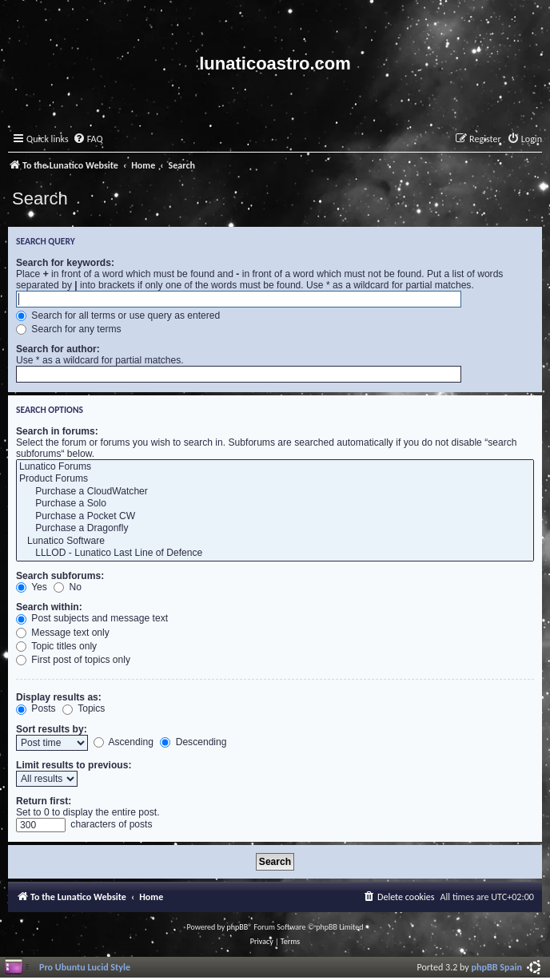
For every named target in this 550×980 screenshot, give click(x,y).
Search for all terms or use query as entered (118, 315)
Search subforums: (60, 576)
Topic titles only (56, 646)
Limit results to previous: (74, 765)
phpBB (238, 927)
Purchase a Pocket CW (275, 517)
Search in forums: (57, 431)
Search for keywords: (65, 263)
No (68, 587)
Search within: (49, 607)
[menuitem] (88, 139)
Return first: (44, 801)
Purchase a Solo (275, 504)
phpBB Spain (497, 967)
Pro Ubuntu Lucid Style (85, 967)
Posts (36, 708)
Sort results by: (52, 729)
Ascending (124, 742)
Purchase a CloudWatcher (275, 492)
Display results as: (59, 697)
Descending (193, 742)
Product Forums (275, 479)
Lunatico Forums (275, 467)
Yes (32, 587)
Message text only (63, 633)
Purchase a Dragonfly (275, 529)
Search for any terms (69, 329)
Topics (84, 708)
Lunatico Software (275, 542)
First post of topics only (73, 660)
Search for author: (58, 349)
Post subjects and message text (92, 618)
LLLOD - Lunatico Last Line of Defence (275, 553)
